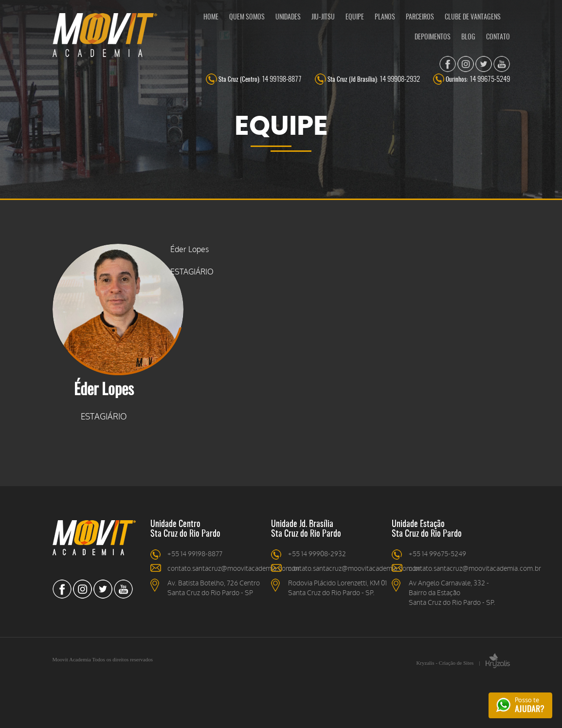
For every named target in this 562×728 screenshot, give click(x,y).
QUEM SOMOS (247, 18)
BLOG (468, 37)
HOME (211, 18)
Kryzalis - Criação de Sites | (463, 663)
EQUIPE (355, 18)
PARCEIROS (420, 18)
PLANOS (385, 18)
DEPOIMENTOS (433, 37)
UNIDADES (288, 18)
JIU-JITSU (323, 18)
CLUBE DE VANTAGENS (473, 18)
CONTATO (498, 37)
